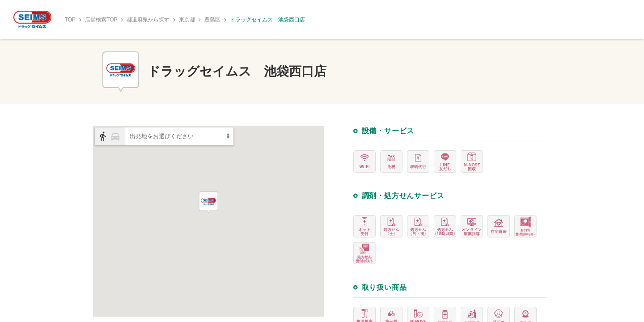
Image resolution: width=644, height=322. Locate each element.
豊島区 (212, 20)
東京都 (187, 20)
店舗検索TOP (101, 20)
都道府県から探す (148, 20)
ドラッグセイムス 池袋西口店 (267, 20)
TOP (70, 20)
